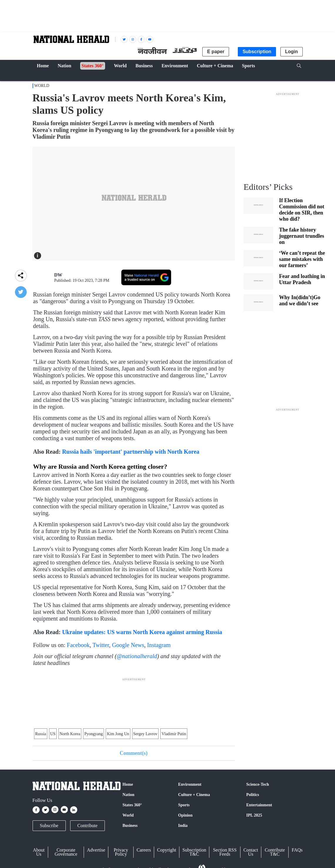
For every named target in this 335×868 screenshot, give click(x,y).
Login (292, 52)
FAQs (297, 850)
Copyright (167, 850)
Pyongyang (94, 734)
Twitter (101, 645)
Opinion (185, 815)
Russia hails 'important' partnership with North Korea (131, 452)
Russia (41, 734)
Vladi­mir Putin (174, 734)
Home (128, 784)
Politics (253, 795)
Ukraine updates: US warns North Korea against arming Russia (142, 632)
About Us (39, 852)
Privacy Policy (121, 852)
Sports (184, 805)
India (183, 826)
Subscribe (49, 826)
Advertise (96, 850)
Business (130, 826)
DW (58, 275)
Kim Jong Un (118, 734)
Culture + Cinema (194, 795)
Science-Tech (258, 784)
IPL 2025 (254, 815)
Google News (128, 645)
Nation (128, 795)
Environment (190, 784)
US (53, 734)
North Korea (70, 734)
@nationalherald (137, 656)
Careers (144, 850)
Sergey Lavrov (145, 734)
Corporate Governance (66, 852)
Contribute (87, 826)
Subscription (257, 52)
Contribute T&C (275, 852)
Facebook (78, 645)
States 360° (132, 805)
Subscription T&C (194, 852)
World (42, 86)
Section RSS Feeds (225, 852)
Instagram (159, 645)
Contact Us (251, 852)
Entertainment (259, 805)
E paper (216, 52)
